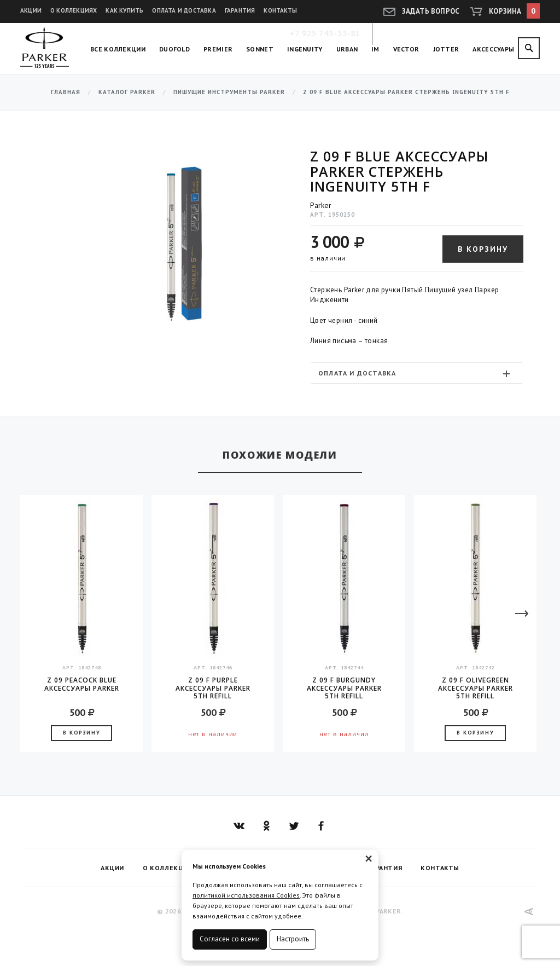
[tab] (417, 373)
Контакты (280, 10)
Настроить (293, 939)
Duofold (174, 49)
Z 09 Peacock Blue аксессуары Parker (82, 684)
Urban (347, 49)
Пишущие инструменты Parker (229, 92)
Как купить (124, 10)
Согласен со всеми (230, 939)
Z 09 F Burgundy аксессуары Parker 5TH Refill (344, 688)
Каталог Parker (127, 92)
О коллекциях (74, 10)
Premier (218, 49)
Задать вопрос (431, 11)
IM (375, 49)
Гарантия (240, 10)
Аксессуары (493, 49)
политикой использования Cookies (246, 895)
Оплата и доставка (184, 10)
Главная (66, 92)
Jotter (446, 49)
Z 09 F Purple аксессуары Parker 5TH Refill (213, 688)
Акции (31, 10)
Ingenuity (305, 49)
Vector (406, 49)
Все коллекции (118, 49)
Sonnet (260, 49)
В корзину (483, 249)
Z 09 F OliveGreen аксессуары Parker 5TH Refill (476, 688)
